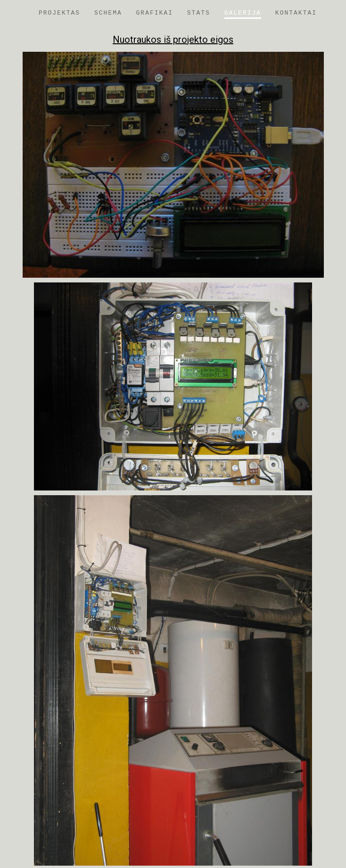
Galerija (243, 13)
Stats (199, 13)
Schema (108, 13)
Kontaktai (296, 13)
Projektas (59, 13)
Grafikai (155, 13)
